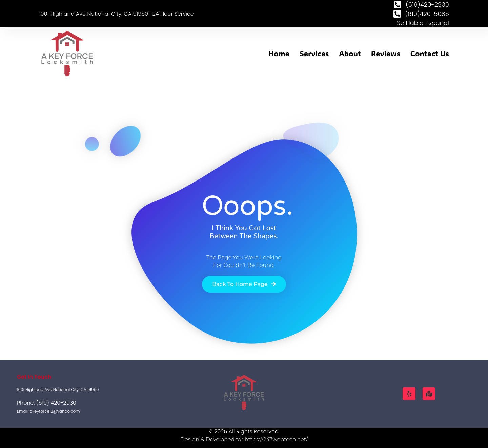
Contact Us (430, 53)
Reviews (386, 53)
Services (314, 53)
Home (279, 53)
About (350, 53)
